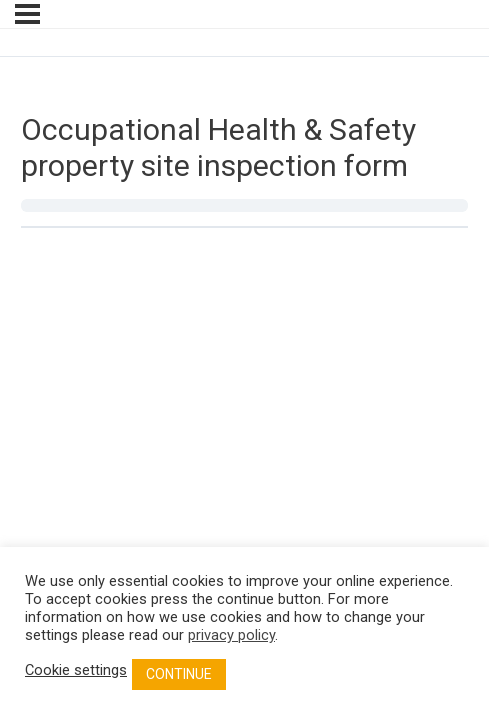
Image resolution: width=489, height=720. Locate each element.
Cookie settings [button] (76, 670)
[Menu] (27, 14)
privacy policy (231, 635)
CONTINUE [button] (179, 674)
